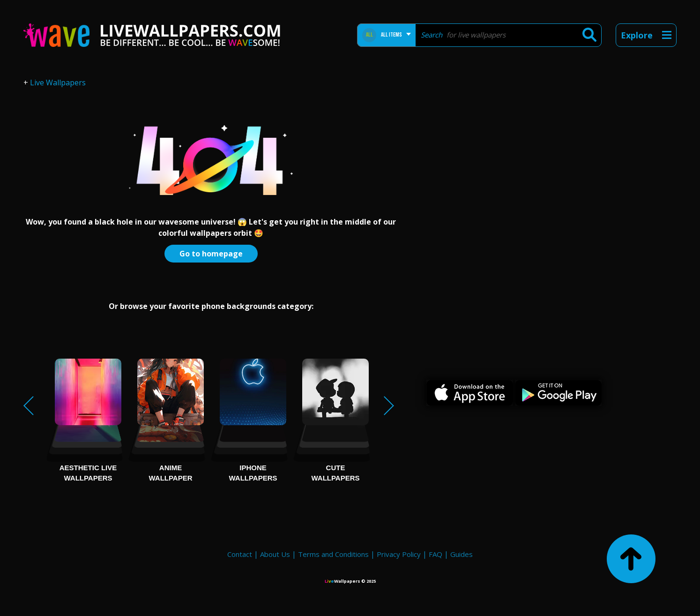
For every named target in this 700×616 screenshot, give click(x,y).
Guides (462, 554)
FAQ (436, 554)
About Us (275, 554)
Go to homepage (211, 254)
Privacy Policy (399, 554)
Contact (240, 554)
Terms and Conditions (333, 554)
